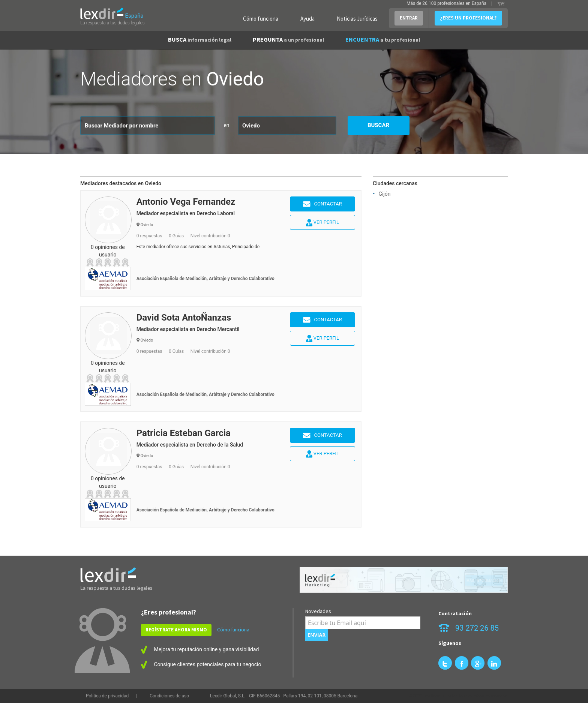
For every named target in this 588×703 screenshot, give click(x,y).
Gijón (384, 194)
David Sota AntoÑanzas (184, 318)
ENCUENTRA (383, 39)
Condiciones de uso (169, 696)
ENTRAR (409, 18)
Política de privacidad (107, 696)
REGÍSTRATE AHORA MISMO (176, 630)
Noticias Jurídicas (357, 19)
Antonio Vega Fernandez (186, 202)
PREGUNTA (288, 39)
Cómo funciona (261, 19)
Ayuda (307, 19)
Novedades (318, 611)
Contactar (322, 204)
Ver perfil (322, 223)
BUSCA (200, 39)
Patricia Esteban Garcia (184, 433)
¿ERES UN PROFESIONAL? (468, 18)
